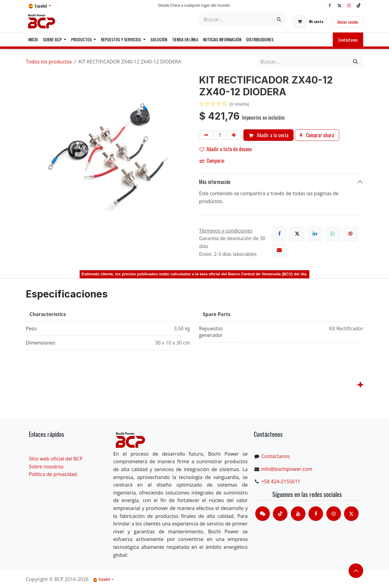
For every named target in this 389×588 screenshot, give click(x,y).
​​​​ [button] (356, 571)
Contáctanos (275, 456)
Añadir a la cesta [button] (269, 135)
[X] (339, 5)
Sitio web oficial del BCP (56, 459)
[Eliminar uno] (206, 135)
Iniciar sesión (348, 22)
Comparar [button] (212, 161)
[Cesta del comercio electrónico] (308, 22)
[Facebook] (330, 5)
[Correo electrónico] (279, 250)
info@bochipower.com (287, 469)
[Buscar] (279, 19)
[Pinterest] (350, 233)
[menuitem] (33, 39)
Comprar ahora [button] (317, 135)
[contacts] (263, 514)
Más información (215, 182)
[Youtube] (298, 514)
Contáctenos (348, 40)
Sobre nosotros (46, 467)
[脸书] (316, 514)
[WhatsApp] (333, 233)
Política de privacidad (53, 474)
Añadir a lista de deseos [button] (226, 149)
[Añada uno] (234, 135)
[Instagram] (349, 5)
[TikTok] (359, 5)
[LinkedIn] (315, 233)
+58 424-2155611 (281, 481)
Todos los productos (49, 62)
